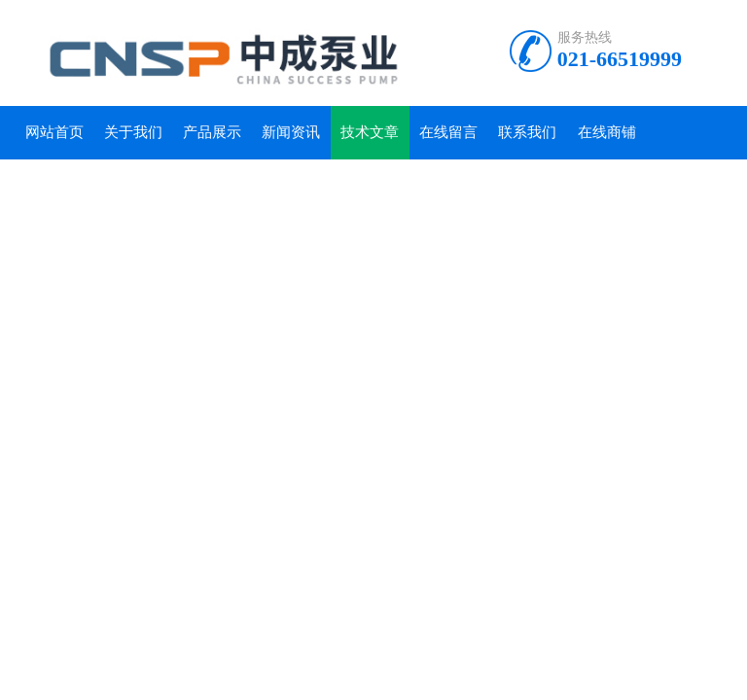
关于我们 (133, 132)
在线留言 (448, 132)
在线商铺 (607, 132)
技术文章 (370, 132)
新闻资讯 (291, 132)
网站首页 (54, 132)
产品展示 (212, 132)
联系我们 (527, 132)
